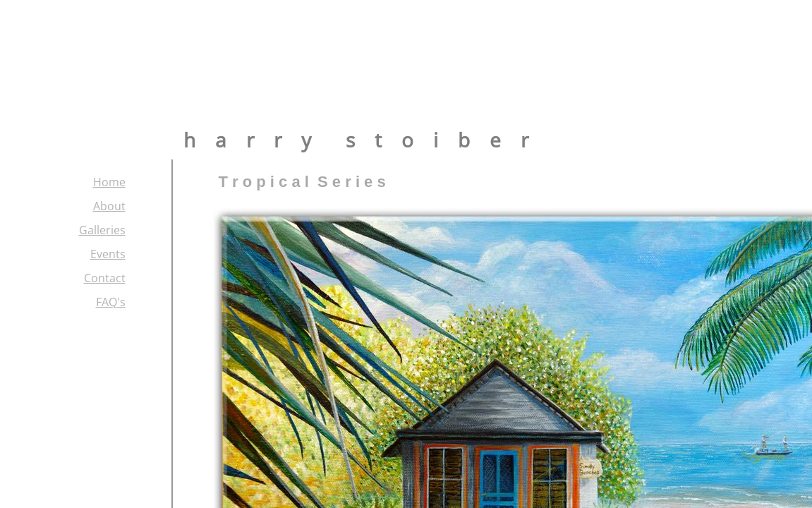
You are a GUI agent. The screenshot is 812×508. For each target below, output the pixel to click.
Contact (105, 278)
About (109, 206)
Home (109, 182)
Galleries (102, 230)
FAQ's (111, 302)
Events (108, 254)
